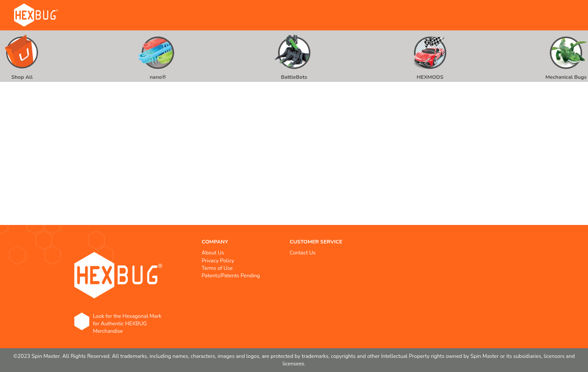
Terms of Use (217, 268)
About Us (213, 253)
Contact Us (303, 253)
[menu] (294, 56)
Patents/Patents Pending (231, 276)
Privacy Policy (218, 261)
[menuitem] (22, 56)
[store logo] (36, 15)
